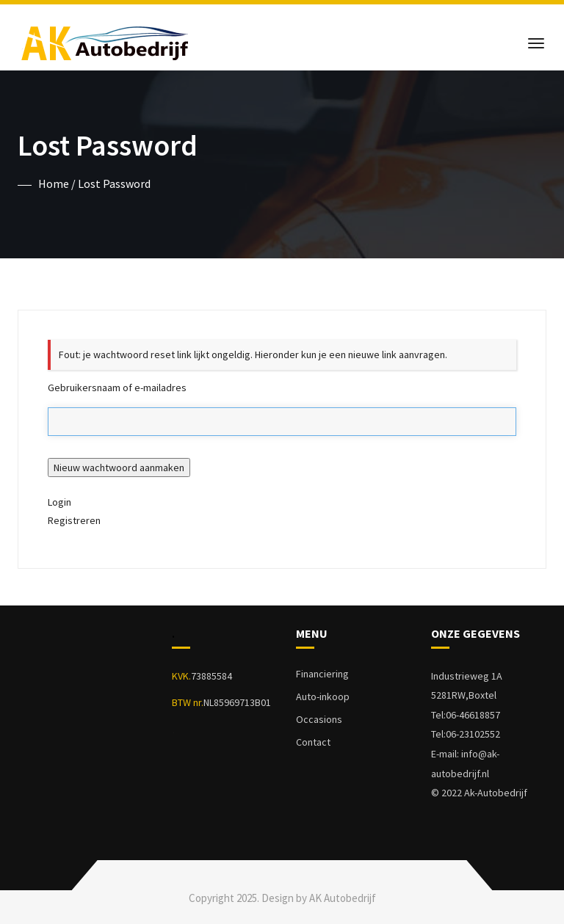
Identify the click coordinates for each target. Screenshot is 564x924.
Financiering (322, 674)
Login (59, 502)
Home (54, 183)
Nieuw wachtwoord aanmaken (119, 468)
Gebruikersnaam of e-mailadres (117, 388)
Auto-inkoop (323, 696)
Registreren (74, 520)
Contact (313, 742)
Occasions (319, 719)
